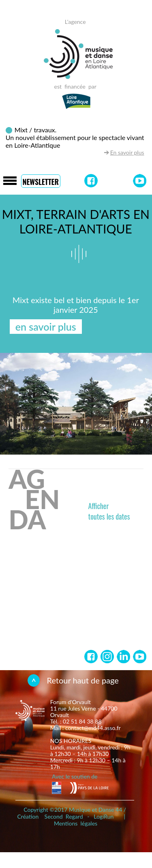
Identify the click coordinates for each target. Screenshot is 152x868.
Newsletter (41, 182)
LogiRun (104, 816)
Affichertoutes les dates (109, 511)
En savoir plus (127, 152)
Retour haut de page (83, 680)
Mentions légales (76, 823)
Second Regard (64, 816)
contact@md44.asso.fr (93, 728)
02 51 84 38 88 (82, 721)
